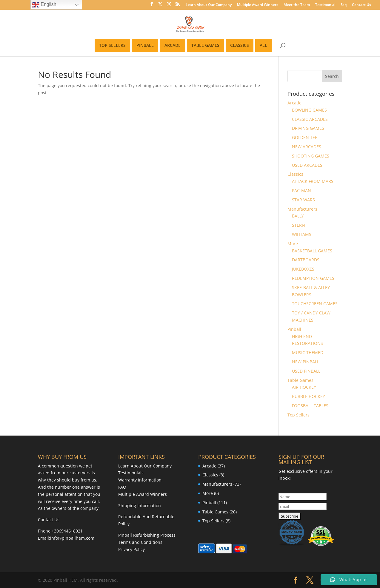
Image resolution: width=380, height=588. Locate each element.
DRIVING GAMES (308, 128)
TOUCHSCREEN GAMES (315, 304)
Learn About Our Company (209, 5)
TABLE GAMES (205, 45)
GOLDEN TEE (305, 137)
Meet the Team (297, 5)
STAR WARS (303, 200)
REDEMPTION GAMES (313, 278)
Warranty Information (140, 480)
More (293, 244)
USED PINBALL (306, 371)
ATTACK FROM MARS (313, 181)
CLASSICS (240, 45)
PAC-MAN (301, 190)
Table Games (300, 380)
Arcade (294, 103)
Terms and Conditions (140, 542)
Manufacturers (302, 209)
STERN (299, 225)
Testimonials (131, 473)
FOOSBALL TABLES (310, 406)
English (44, 5)
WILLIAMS (302, 234)
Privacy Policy (131, 549)
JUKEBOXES (303, 269)
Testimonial (325, 5)
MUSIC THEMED (308, 352)
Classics (295, 174)
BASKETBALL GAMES (312, 251)
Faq (344, 5)
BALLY (298, 216)
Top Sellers (299, 415)
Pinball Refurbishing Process (147, 535)
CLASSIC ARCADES (310, 119)
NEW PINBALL (306, 362)
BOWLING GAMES (309, 110)
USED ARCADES (307, 165)
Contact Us (361, 5)
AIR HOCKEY (304, 387)
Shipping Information (140, 506)
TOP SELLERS (112, 45)
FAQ (122, 487)
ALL (263, 45)
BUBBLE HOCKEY (309, 396)
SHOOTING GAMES (311, 156)
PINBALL (145, 45)
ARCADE (173, 45)
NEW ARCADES (307, 147)
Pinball (294, 329)
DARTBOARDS (306, 260)
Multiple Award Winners (258, 5)
